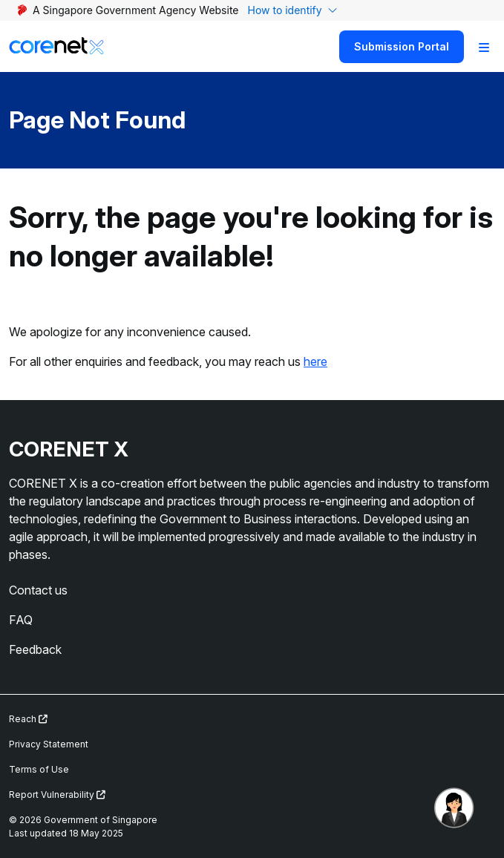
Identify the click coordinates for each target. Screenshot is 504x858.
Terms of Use (39, 769)
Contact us (38, 590)
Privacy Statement (49, 744)
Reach (28, 719)
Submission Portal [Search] (402, 46)
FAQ (21, 620)
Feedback (35, 649)
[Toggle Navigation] (484, 47)
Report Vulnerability (57, 795)
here (315, 361)
